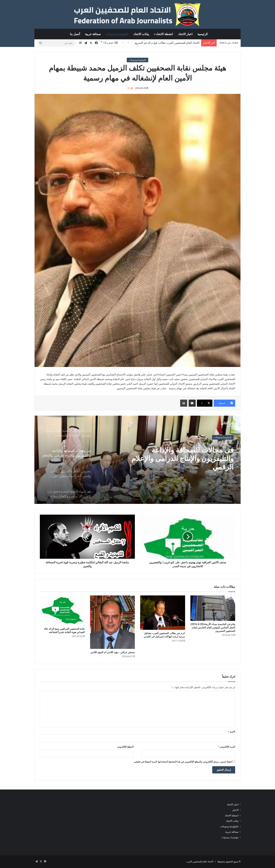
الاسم (232, 732)
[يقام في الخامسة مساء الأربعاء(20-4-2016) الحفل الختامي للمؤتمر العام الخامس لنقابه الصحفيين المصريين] (213, 608)
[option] (137, 460)
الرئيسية (203, 34)
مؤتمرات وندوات (230, 837)
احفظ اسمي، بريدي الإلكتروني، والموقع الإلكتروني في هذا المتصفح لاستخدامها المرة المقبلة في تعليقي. (183, 762)
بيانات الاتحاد (141, 34)
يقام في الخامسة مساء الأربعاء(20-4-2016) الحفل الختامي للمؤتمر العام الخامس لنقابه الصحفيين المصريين (213, 628)
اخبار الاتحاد (185, 34)
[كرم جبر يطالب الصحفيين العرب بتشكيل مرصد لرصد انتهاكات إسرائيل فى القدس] (163, 613)
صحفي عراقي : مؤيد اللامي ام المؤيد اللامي (113, 652)
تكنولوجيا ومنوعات (117, 34)
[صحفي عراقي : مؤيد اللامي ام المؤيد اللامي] (113, 622)
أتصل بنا (75, 34)
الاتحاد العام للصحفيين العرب (200, 862)
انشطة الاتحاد (164, 34)
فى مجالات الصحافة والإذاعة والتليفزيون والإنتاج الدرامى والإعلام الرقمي (182, 459)
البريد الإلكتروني (227, 747)
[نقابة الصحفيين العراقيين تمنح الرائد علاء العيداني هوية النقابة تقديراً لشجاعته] (62, 610)
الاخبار (235, 810)
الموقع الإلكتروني (125, 747)
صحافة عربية (93, 34)
